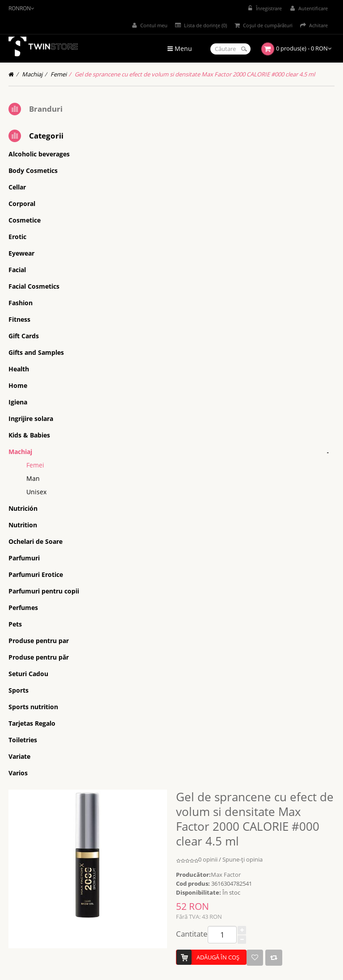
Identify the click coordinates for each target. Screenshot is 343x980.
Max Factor (226, 875)
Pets (15, 624)
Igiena (18, 402)
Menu (180, 48)
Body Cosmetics (33, 170)
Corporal (22, 204)
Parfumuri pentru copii (44, 591)
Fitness (19, 319)
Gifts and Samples (36, 352)
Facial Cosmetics (34, 286)
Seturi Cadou (28, 674)
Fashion (21, 303)
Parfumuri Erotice (36, 574)
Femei (59, 74)
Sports (19, 690)
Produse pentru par (39, 641)
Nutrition (23, 525)
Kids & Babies (29, 435)
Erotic (17, 237)
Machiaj (32, 74)
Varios (18, 773)
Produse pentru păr (39, 657)
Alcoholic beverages (39, 154)
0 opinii (208, 859)
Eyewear (21, 253)
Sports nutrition (33, 707)
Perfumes (23, 608)
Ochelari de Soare (36, 541)
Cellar (17, 187)
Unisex (36, 492)
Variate (19, 756)
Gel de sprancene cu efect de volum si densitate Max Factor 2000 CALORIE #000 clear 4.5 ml (195, 74)
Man (33, 478)
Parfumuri (24, 558)
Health (19, 369)
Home (18, 385)
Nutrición (23, 508)
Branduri (46, 109)
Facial (17, 270)
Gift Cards (24, 336)
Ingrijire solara (31, 418)
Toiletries (23, 740)
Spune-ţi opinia (243, 859)
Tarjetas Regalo (32, 723)
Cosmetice (25, 220)
